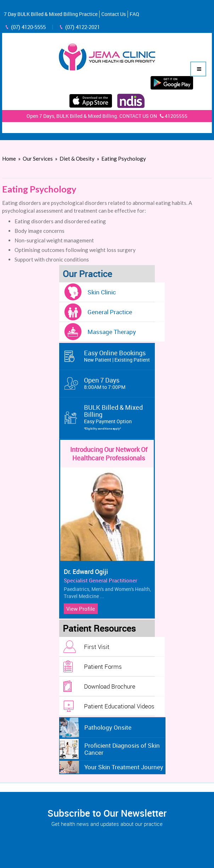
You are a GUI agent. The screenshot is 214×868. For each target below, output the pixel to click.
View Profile (81, 609)
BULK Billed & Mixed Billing (119, 418)
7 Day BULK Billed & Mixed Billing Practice (51, 14)
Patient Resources (99, 628)
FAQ (134, 14)
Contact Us (114, 14)
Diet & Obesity (77, 159)
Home (9, 159)
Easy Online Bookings (119, 356)
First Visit (97, 647)
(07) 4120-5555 (28, 27)
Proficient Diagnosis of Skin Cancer (122, 749)
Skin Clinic (102, 292)
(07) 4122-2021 (83, 27)
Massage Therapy (112, 332)
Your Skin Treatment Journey (124, 767)
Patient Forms (103, 666)
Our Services (38, 159)
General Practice (110, 312)
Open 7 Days (119, 383)
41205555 (173, 116)
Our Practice (87, 274)
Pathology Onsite (108, 727)
